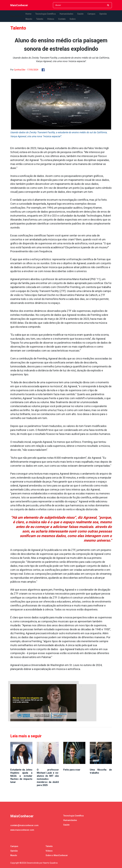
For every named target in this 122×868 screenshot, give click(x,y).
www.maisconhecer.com (22, 830)
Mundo (29, 19)
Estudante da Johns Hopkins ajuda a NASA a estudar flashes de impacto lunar (21, 776)
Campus (91, 14)
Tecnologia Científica (45, 14)
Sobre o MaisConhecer (57, 855)
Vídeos (51, 19)
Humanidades (66, 14)
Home (28, 14)
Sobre (73, 19)
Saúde (80, 14)
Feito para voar (72, 770)
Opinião (103, 14)
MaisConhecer (19, 5)
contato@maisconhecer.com (24, 825)
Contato (62, 19)
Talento (40, 19)
